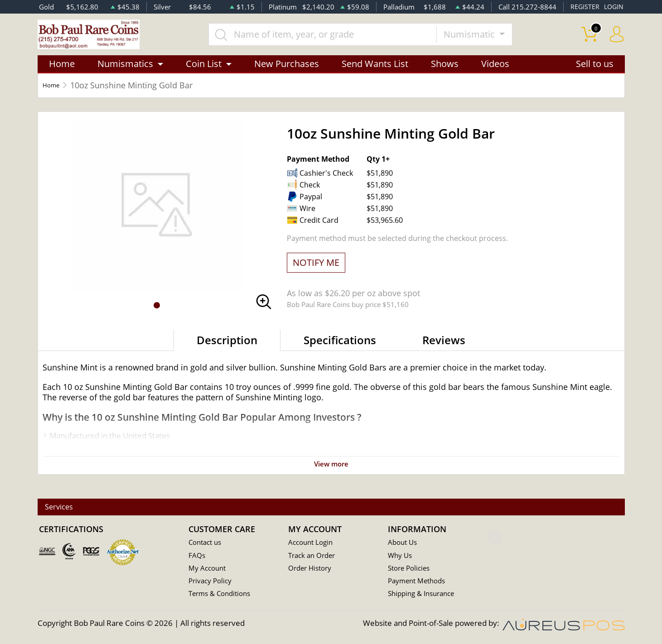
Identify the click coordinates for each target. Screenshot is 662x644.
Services (66, 507)
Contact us (207, 543)
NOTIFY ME (316, 272)
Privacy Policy (212, 583)
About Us (404, 543)
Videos (495, 74)
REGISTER (583, 7)
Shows (445, 74)
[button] (157, 315)
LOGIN (613, 7)
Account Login (313, 543)
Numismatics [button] (125, 74)
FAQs (198, 556)
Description (227, 350)
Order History (313, 570)
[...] (340, 39)
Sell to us (595, 74)
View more (331, 474)
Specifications (340, 350)
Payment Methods (420, 583)
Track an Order (314, 556)
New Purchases (287, 74)
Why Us (401, 556)
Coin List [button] (204, 74)
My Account (209, 570)
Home (62, 74)
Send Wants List (375, 74)
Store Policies (411, 570)
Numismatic (487, 39)
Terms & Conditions (223, 596)
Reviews (444, 350)
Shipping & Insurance (425, 596)
